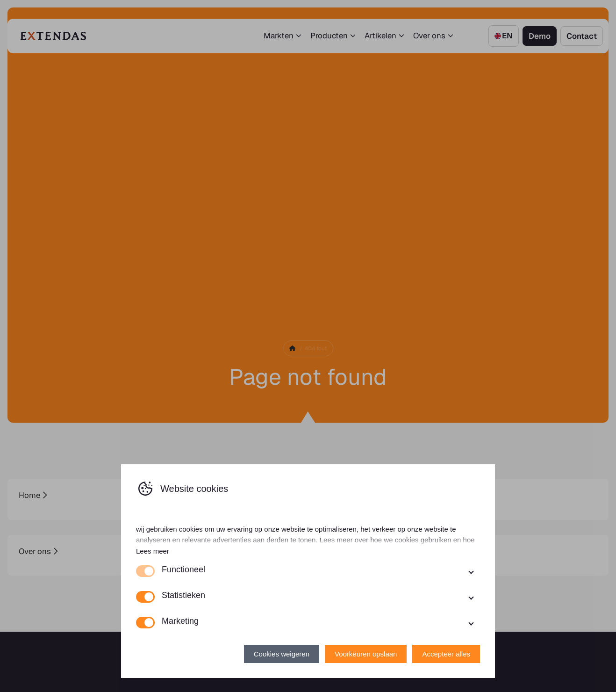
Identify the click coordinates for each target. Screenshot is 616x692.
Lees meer (153, 551)
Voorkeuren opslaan (366, 654)
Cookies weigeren (282, 654)
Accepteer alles (446, 654)
